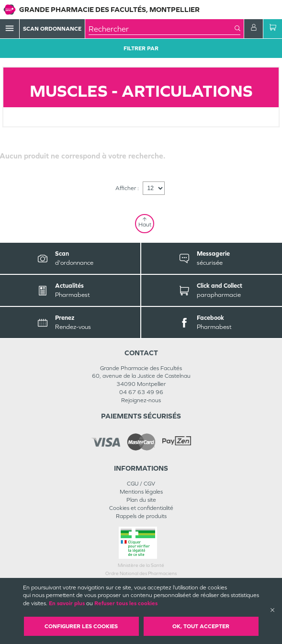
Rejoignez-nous (141, 400)
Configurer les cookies (81, 626)
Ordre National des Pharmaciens (141, 573)
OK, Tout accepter (201, 626)
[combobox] (162, 29)
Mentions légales (141, 492)
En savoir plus (67, 603)
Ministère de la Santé (141, 565)
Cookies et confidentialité (141, 508)
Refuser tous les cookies (126, 603)
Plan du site (141, 500)
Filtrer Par (141, 48)
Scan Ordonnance (52, 29)
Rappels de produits (141, 516)
